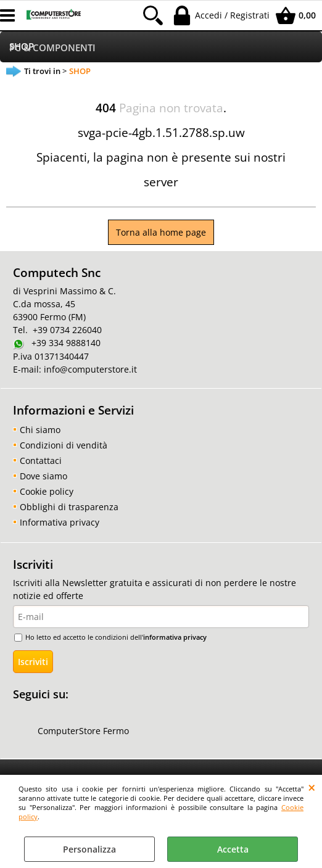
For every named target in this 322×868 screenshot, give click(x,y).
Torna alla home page (161, 232)
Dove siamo (43, 476)
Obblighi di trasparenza (69, 507)
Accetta (233, 849)
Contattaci (41, 461)
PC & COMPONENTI (52, 48)
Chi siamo (40, 430)
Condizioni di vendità (64, 445)
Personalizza (89, 849)
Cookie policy (47, 491)
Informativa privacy (60, 522)
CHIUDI (312, 787)
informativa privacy (175, 637)
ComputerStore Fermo (83, 731)
